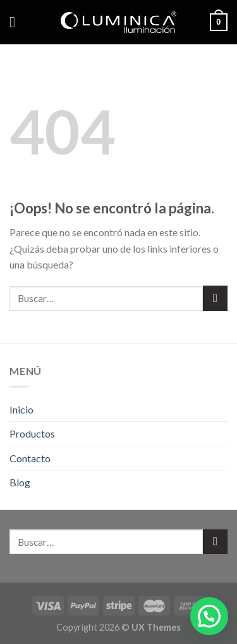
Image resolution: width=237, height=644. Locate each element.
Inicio (21, 409)
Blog (20, 482)
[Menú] (17, 22)
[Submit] (215, 298)
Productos (32, 433)
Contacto (30, 458)
